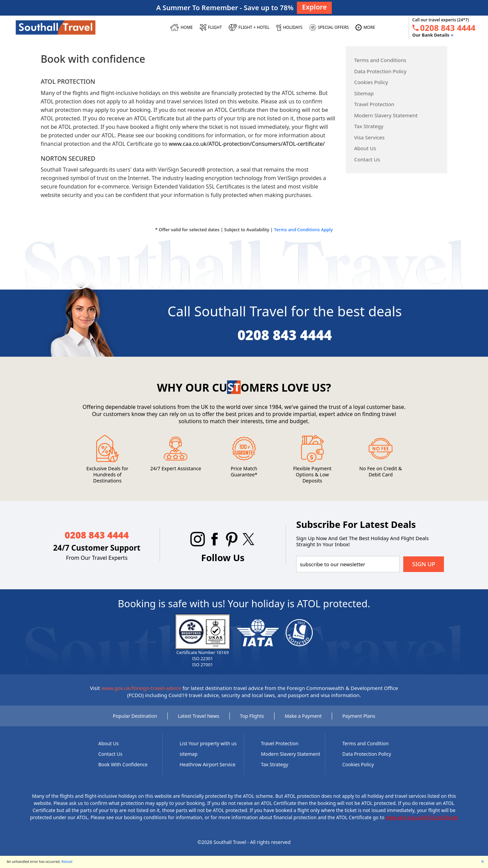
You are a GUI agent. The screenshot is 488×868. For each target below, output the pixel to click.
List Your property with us (208, 743)
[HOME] (181, 27)
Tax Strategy (369, 126)
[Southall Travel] (56, 27)
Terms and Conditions (380, 60)
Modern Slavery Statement (386, 115)
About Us (365, 148)
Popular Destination (135, 716)
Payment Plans (359, 716)
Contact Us (367, 159)
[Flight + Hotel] (249, 27)
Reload (67, 862)
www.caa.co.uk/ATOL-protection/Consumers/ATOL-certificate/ (247, 144)
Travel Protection (374, 104)
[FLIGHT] (211, 27)
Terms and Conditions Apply (304, 230)
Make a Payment (303, 716)
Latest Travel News (199, 716)
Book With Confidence (123, 764)
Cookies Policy (371, 82)
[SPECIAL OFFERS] (329, 27)
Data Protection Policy (380, 71)
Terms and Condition (365, 743)
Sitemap (364, 93)
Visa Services (369, 137)
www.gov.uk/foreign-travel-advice (141, 688)
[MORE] (365, 27)
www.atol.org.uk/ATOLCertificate (422, 817)
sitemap (189, 754)
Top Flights (252, 716)
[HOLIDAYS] (289, 27)
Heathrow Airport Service (208, 764)
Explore (314, 7)
